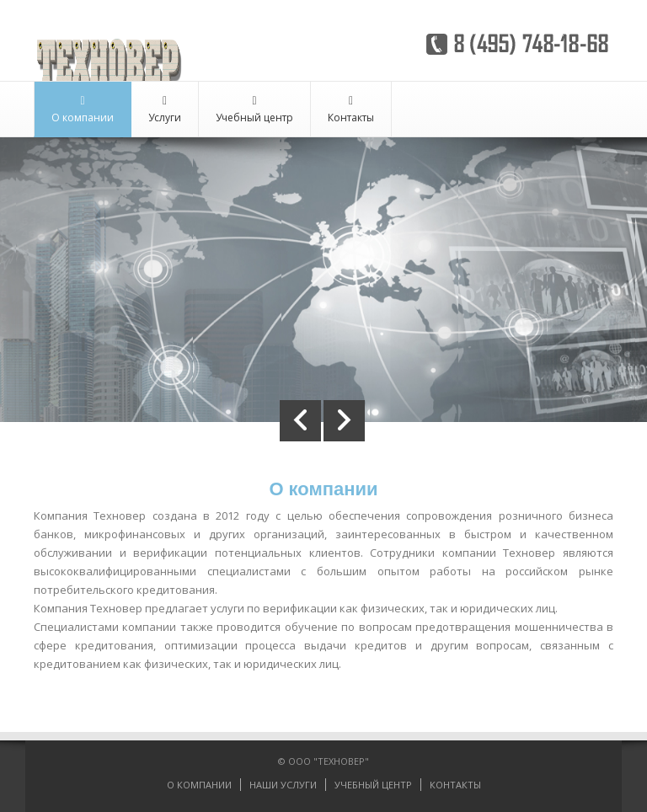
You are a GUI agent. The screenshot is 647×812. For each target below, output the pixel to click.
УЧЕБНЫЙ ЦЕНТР (373, 785)
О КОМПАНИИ (199, 785)
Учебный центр (254, 110)
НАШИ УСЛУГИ (283, 785)
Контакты (351, 110)
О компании (83, 110)
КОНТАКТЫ (455, 785)
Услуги (165, 110)
